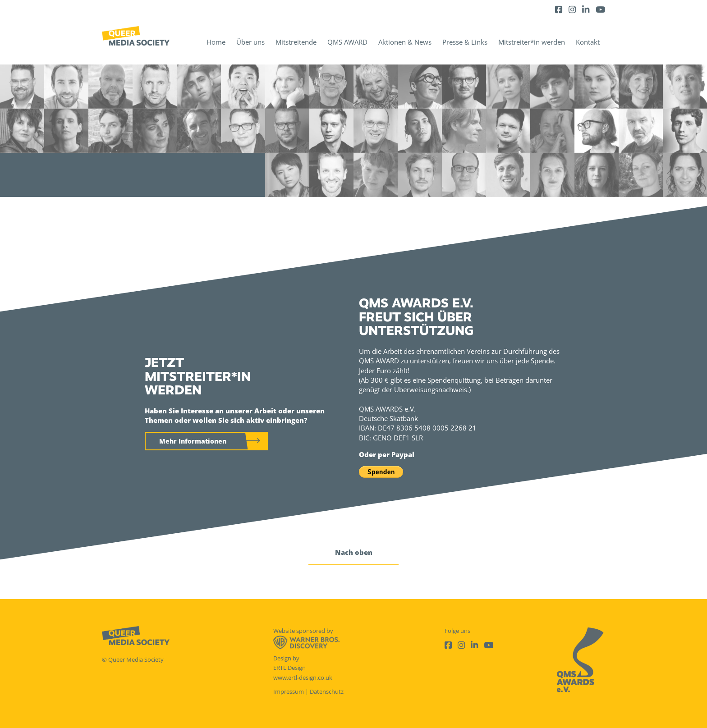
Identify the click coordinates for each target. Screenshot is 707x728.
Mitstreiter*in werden (532, 42)
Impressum (289, 691)
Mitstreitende (296, 42)
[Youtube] (600, 9)
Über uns (250, 42)
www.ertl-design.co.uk (303, 678)
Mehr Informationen (193, 441)
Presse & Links (465, 42)
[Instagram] (572, 9)
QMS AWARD (347, 42)
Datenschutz (327, 691)
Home (216, 42)
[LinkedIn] (586, 9)
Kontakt (588, 42)
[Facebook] (559, 9)
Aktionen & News (405, 42)
